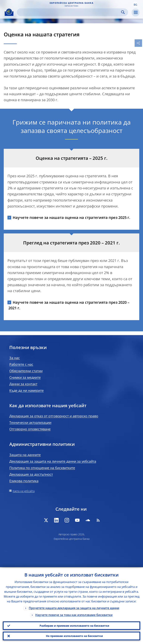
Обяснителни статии (26, 371)
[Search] (69, 12)
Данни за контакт (23, 384)
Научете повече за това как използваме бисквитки (74, 614)
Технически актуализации (30, 422)
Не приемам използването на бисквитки (74, 636)
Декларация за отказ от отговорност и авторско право (54, 416)
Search (123, 12)
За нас (15, 358)
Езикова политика (24, 481)
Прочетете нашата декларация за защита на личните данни (74, 607)
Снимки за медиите (25, 377)
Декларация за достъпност (31, 474)
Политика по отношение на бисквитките (42, 468)
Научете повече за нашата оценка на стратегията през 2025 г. (71, 217)
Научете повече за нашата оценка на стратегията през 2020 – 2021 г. (68, 305)
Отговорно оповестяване (30, 429)
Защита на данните (25, 455)
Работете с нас (21, 364)
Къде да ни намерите (27, 390)
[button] (135, 4)
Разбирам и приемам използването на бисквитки (74, 625)
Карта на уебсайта (24, 491)
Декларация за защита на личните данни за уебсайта (53, 461)
